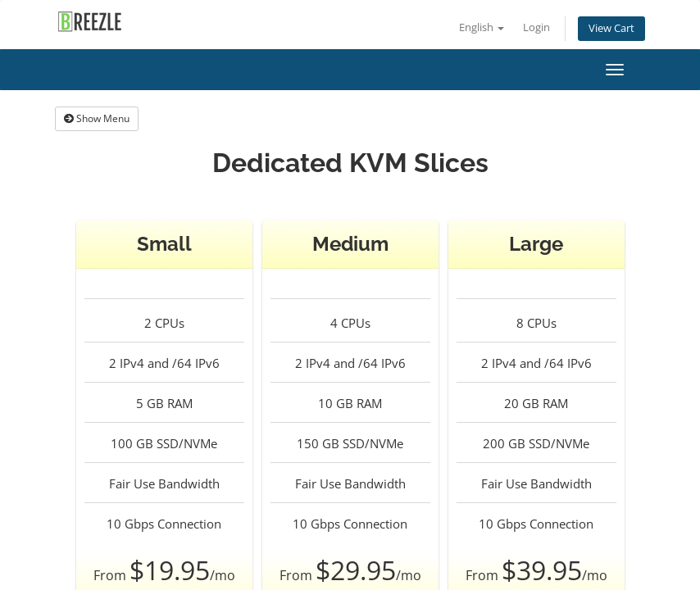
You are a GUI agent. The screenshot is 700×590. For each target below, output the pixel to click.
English (482, 27)
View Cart (611, 28)
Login (536, 27)
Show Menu (97, 118)
